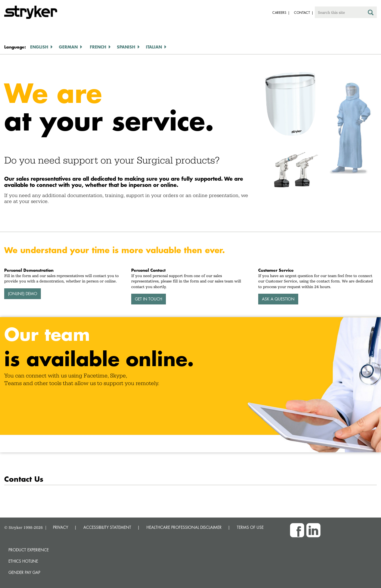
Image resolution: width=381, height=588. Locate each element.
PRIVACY (61, 527)
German (68, 47)
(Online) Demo (23, 294)
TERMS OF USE (250, 527)
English (39, 47)
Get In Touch (149, 299)
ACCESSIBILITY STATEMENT (107, 527)
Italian (154, 47)
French (98, 47)
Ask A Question (278, 299)
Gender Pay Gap (24, 572)
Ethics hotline (23, 561)
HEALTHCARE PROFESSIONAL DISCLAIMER (184, 527)
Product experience (29, 550)
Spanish (126, 47)
